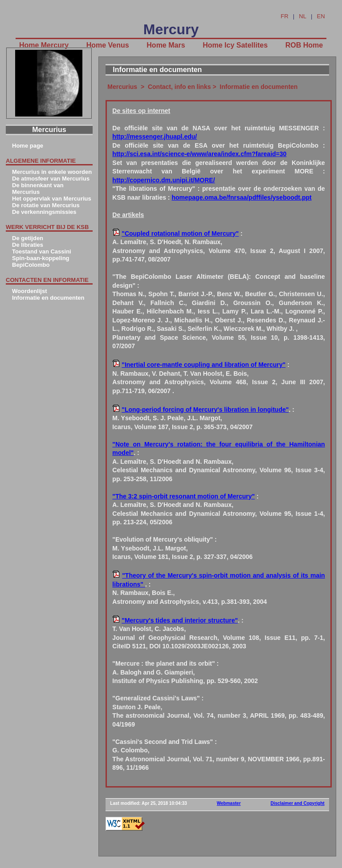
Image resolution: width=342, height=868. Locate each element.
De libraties (28, 245)
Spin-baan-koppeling (41, 258)
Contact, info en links (179, 87)
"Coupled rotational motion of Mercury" (180, 233)
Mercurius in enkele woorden (52, 172)
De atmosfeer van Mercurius (51, 179)
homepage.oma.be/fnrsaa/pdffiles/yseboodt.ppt (241, 197)
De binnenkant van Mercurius (38, 189)
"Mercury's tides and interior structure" (180, 620)
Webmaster (229, 803)
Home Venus (108, 45)
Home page (28, 146)
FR (284, 16)
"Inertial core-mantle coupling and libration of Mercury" (204, 365)
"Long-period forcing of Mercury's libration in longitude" (205, 410)
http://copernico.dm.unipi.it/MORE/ (163, 180)
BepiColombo (31, 265)
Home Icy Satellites (235, 45)
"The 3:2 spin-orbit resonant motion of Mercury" (183, 496)
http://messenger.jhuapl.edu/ (155, 137)
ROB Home (304, 45)
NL (303, 16)
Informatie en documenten (48, 298)
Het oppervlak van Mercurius (52, 199)
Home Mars (166, 45)
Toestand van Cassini (42, 251)
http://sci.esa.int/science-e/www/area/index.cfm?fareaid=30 (199, 154)
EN (321, 16)
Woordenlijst (29, 291)
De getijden (28, 238)
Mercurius (122, 87)
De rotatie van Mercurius (46, 205)
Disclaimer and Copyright (298, 803)
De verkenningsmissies (44, 212)
